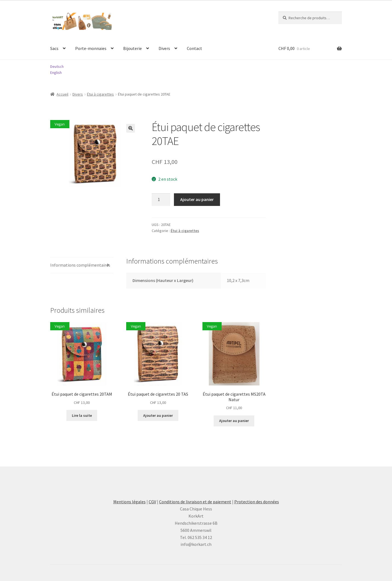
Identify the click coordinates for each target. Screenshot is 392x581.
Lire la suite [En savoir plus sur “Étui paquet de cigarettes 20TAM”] (82, 415)
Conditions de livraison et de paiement (195, 502)
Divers (164, 48)
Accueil (62, 94)
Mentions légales (129, 502)
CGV (152, 502)
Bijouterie (132, 48)
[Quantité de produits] (161, 200)
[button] (131, 128)
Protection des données (257, 502)
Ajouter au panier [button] (158, 415)
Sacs (54, 48)
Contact (194, 48)
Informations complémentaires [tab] (80, 265)
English (56, 72)
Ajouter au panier (197, 199)
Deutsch (57, 66)
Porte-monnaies (91, 48)
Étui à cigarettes (100, 94)
